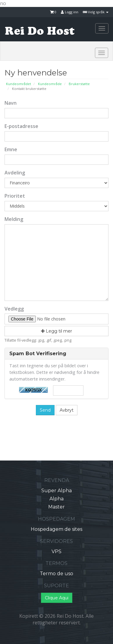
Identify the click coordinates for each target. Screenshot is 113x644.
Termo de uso (56, 574)
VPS (56, 552)
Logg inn (70, 12)
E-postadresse (21, 126)
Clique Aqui (57, 598)
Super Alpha (56, 491)
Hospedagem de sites (56, 529)
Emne (11, 149)
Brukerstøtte (79, 84)
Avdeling (15, 173)
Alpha (56, 499)
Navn (11, 103)
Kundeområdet (19, 84)
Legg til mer (56, 331)
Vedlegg (14, 309)
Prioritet (15, 196)
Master (56, 507)
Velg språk (96, 12)
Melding (14, 219)
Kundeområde (50, 84)
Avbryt (67, 410)
